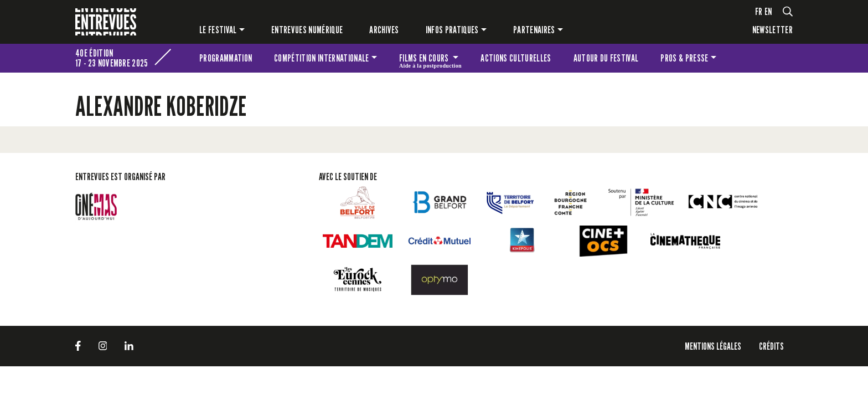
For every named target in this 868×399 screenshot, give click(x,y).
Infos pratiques (452, 30)
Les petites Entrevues (778, 58)
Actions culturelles (516, 58)
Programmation (226, 58)
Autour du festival (606, 58)
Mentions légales (713, 346)
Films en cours (430, 60)
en (768, 11)
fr (759, 11)
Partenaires (534, 30)
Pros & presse (684, 58)
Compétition (321, 58)
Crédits (771, 346)
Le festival (218, 30)
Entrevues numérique (307, 30)
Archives (384, 30)
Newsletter (773, 30)
